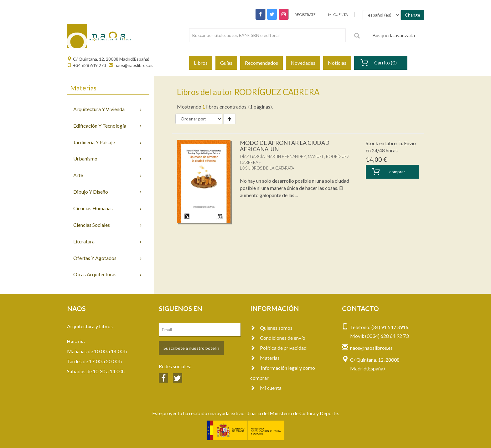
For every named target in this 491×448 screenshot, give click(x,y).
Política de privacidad (278, 348)
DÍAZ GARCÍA (252, 156)
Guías (226, 63)
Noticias (337, 63)
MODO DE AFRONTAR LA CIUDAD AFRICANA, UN (285, 146)
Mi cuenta (266, 388)
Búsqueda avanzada (394, 35)
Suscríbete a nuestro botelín (191, 348)
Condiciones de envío (278, 338)
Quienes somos (271, 328)
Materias (265, 358)
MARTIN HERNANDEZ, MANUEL (295, 156)
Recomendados (261, 63)
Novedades (303, 63)
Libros (201, 63)
